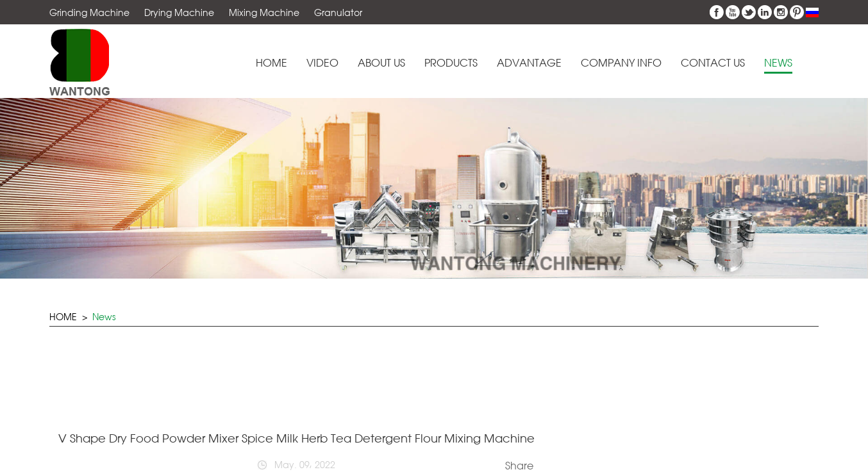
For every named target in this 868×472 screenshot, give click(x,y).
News (778, 63)
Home (271, 63)
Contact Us (713, 63)
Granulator (338, 12)
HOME (63, 317)
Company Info (621, 63)
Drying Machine (179, 12)
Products (451, 63)
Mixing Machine (264, 12)
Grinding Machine (89, 12)
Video (322, 63)
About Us (381, 63)
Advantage (529, 63)
